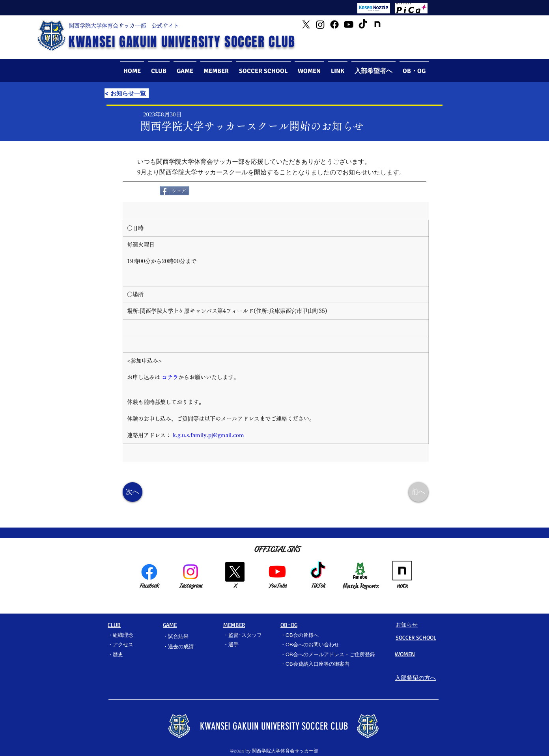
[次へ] (133, 492)
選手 (233, 645)
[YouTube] (349, 24)
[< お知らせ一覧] (127, 93)
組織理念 (123, 635)
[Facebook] (334, 24)
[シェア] (175, 191)
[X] (235, 572)
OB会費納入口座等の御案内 (317, 664)
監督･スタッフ (245, 635)
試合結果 (178, 636)
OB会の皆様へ (302, 635)
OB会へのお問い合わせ (312, 645)
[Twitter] (306, 24)
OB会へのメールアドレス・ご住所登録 (330, 654)
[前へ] (418, 492)
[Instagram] (320, 24)
